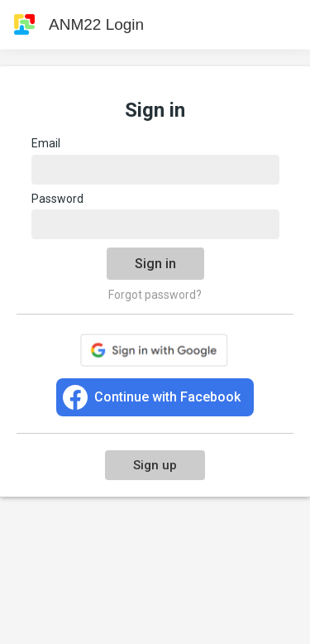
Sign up (155, 465)
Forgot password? (155, 295)
